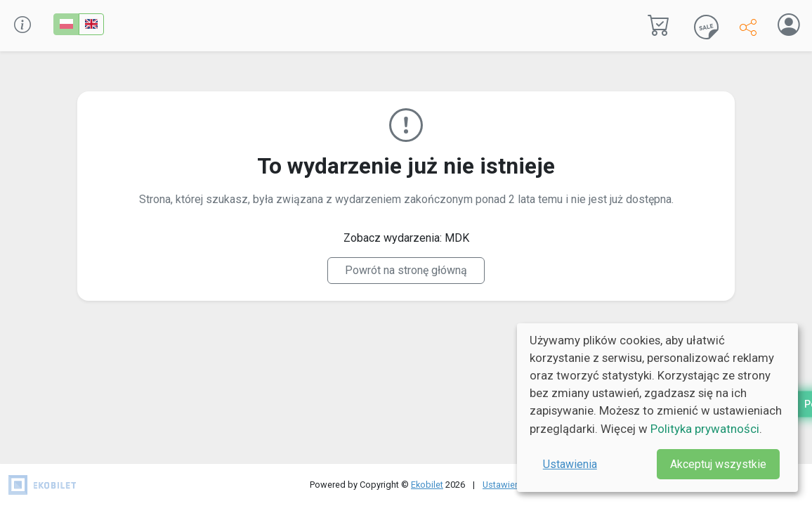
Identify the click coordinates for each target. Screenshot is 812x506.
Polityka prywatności (705, 429)
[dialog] (657, 408)
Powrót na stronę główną (406, 270)
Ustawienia (570, 464)
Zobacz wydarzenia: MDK (406, 238)
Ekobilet (427, 485)
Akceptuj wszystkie (718, 464)
